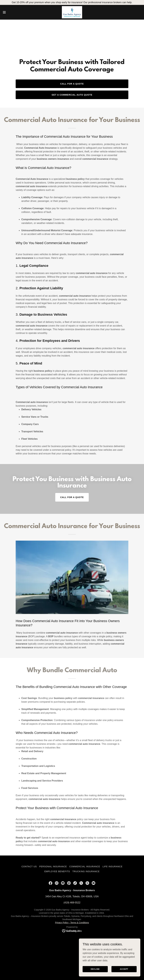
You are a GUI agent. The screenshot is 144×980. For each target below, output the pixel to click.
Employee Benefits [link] (57, 871)
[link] (72, 12)
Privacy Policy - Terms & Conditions (72, 923)
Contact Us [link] (29, 867)
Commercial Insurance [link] (85, 867)
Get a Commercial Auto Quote (72, 95)
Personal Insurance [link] (53, 867)
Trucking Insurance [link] (86, 871)
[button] (12, 12)
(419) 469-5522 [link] (72, 903)
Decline (95, 969)
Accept (124, 969)
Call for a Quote (72, 84)
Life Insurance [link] (113, 867)
